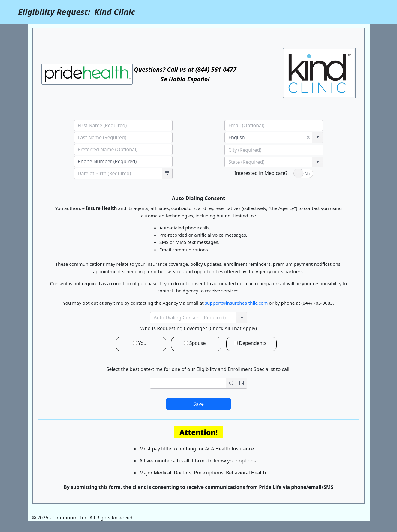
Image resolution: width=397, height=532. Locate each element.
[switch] (303, 173)
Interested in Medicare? (261, 173)
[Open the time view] (231, 383)
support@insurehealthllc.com (236, 303)
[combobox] (118, 173)
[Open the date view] (242, 383)
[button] (167, 173)
